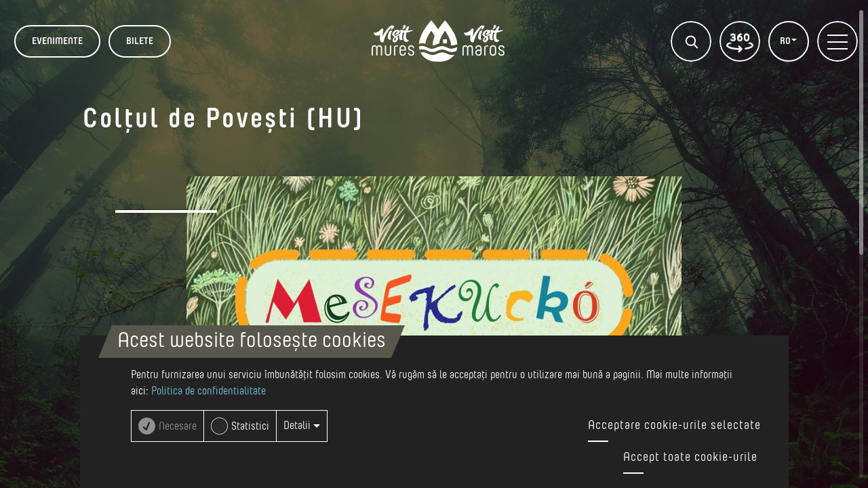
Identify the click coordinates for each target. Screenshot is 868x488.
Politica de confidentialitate (209, 391)
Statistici (250, 426)
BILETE (140, 41)
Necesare (178, 426)
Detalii (302, 426)
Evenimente (57, 41)
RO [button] (786, 41)
